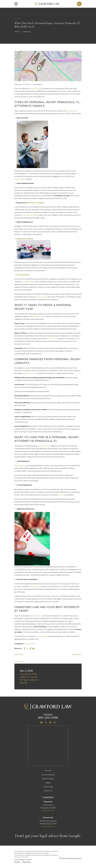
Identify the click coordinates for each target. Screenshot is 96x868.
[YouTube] (41, 722)
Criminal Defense (48, 739)
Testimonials (48, 751)
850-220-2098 (48, 718)
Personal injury (20, 466)
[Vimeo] (50, 722)
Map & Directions (48, 775)
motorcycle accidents (30, 215)
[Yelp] (55, 722)
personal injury (35, 89)
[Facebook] (46, 722)
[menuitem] (17, 826)
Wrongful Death (23, 275)
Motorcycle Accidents (35, 203)
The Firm (48, 735)
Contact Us (48, 755)
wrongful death (28, 282)
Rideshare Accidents (25, 239)
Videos (48, 747)
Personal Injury (42, 636)
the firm (61, 495)
